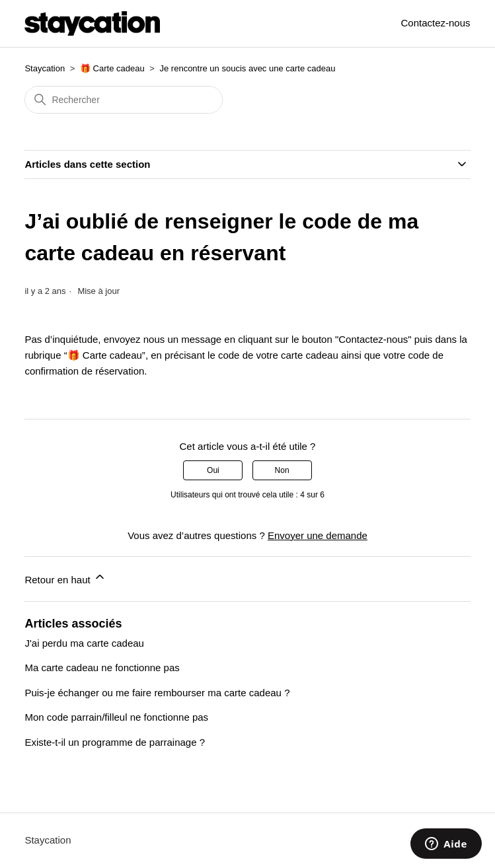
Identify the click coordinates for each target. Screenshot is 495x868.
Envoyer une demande (318, 535)
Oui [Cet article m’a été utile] (213, 470)
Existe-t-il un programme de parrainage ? (115, 742)
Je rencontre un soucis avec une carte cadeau (248, 68)
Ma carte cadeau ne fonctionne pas (102, 668)
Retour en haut (65, 578)
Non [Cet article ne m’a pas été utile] (282, 470)
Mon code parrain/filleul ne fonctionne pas (116, 717)
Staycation (45, 68)
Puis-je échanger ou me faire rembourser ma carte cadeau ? (157, 693)
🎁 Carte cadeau (112, 68)
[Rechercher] (124, 100)
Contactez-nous (436, 23)
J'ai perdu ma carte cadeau (84, 643)
